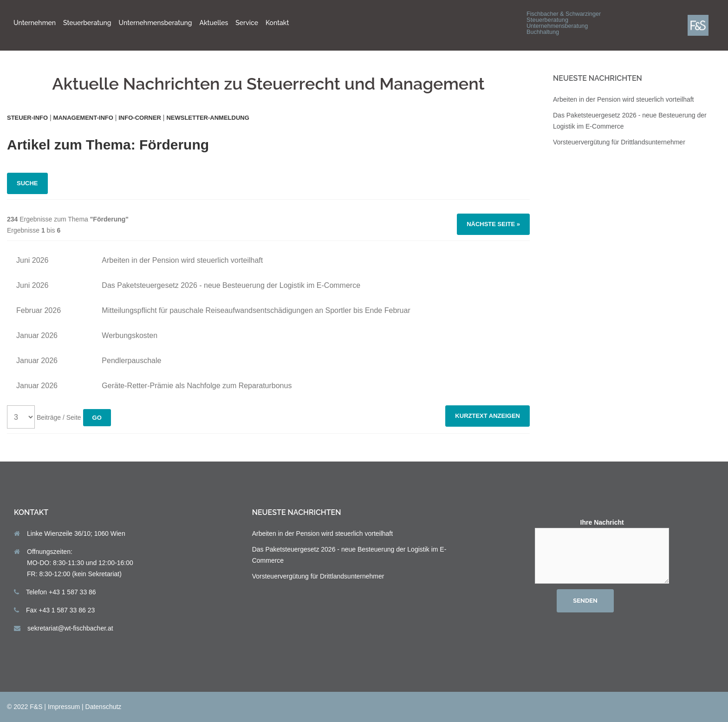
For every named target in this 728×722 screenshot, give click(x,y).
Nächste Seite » (493, 224)
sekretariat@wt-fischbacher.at (70, 628)
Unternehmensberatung (156, 23)
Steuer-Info (27, 118)
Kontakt (277, 23)
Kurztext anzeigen (487, 416)
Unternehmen (35, 23)
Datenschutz (104, 707)
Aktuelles (214, 23)
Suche (27, 183)
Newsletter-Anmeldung (208, 118)
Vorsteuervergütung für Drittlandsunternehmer (619, 142)
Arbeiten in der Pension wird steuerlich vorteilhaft (624, 99)
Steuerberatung (87, 23)
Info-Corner (140, 118)
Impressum (64, 707)
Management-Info (83, 118)
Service (247, 23)
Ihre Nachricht (602, 552)
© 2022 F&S (25, 707)
